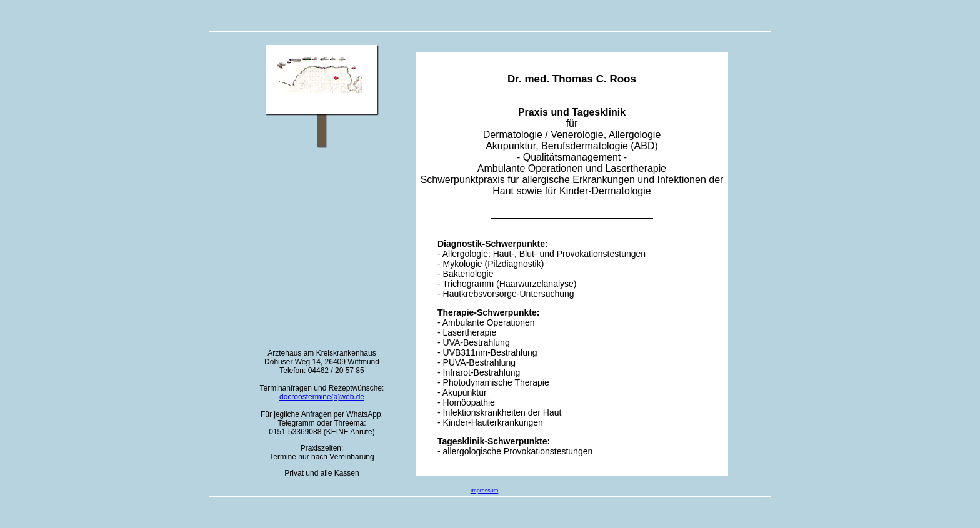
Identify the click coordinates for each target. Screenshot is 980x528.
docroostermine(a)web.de (322, 397)
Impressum (485, 491)
